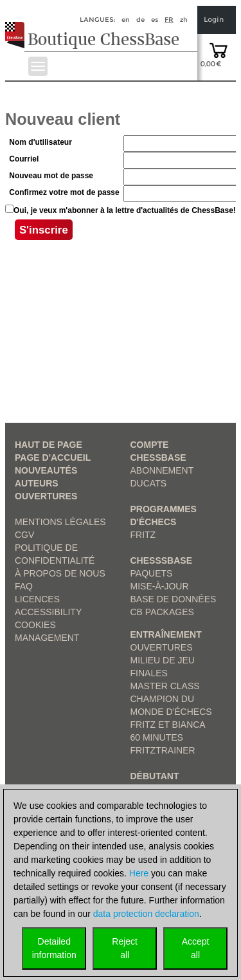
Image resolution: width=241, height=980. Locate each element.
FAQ (24, 586)
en (126, 20)
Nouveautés (46, 470)
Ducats (149, 483)
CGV (24, 535)
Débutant (155, 776)
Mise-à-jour (160, 586)
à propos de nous (60, 573)
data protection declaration (146, 914)
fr (169, 20)
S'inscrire (44, 232)
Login (214, 20)
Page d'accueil (53, 458)
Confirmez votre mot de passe (64, 192)
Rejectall (125, 948)
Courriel (24, 159)
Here (139, 873)
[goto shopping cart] (219, 50)
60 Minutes (157, 737)
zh (184, 20)
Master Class (165, 686)
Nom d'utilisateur (40, 142)
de (140, 20)
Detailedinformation (54, 948)
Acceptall (196, 948)
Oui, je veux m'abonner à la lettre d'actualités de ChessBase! (125, 210)
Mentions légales (60, 522)
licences (37, 599)
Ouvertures (46, 496)
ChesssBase (161, 560)
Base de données (174, 599)
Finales (149, 673)
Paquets (152, 573)
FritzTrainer (163, 750)
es (155, 20)
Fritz (143, 535)
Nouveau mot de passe (51, 176)
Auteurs (37, 483)
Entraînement (166, 634)
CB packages (162, 612)
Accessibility (48, 612)
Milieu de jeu (163, 660)
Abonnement (162, 470)
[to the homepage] (18, 25)
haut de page (49, 445)
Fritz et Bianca (168, 725)
